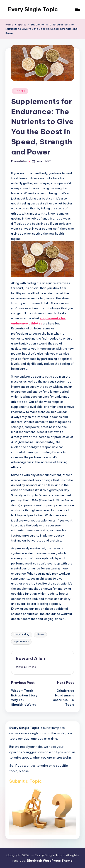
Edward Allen (30, 658)
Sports (20, 91)
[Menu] (77, 9)
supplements (21, 642)
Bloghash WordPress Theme (50, 861)
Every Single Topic (33, 9)
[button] (26, 667)
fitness (40, 634)
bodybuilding (22, 634)
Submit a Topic (26, 781)
